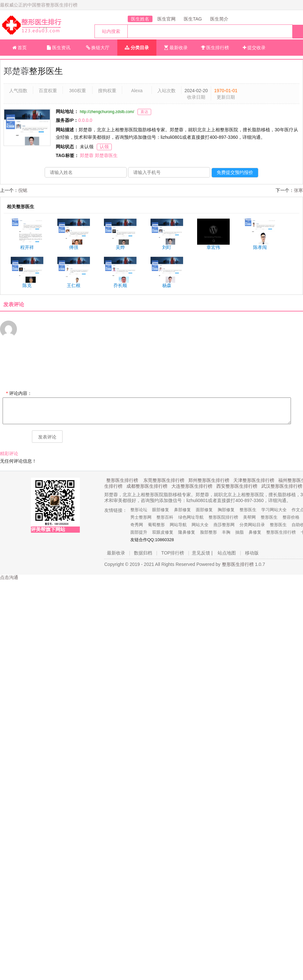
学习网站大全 (274, 510)
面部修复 (204, 510)
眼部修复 (161, 510)
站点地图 (227, 553)
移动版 (252, 553)
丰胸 (226, 532)
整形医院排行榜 (223, 517)
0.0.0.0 (85, 120)
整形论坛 (139, 510)
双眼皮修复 (163, 532)
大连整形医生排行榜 (192, 486)
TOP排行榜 (173, 553)
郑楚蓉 (16, 71)
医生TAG (193, 19)
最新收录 (176, 48)
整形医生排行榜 (122, 480)
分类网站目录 (252, 525)
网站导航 (178, 525)
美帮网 (249, 517)
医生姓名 (140, 19)
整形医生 (248, 510)
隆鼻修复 (187, 532)
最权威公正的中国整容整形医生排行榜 (39, 5)
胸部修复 (226, 510)
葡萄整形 (156, 525)
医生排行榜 (215, 48)
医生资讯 (59, 48)
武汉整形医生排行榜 (282, 486)
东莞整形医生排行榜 (164, 480)
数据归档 (143, 553)
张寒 (298, 190)
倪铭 (23, 190)
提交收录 (254, 48)
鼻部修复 (182, 510)
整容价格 (291, 517)
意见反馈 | (202, 553)
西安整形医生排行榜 (237, 486)
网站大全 (200, 525)
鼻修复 (255, 532)
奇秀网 (137, 525)
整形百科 (165, 517)
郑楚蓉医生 (106, 155)
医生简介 (219, 19)
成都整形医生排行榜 (147, 486)
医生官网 (166, 19)
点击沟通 (9, 577)
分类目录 (137, 48)
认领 (104, 147)
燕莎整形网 (224, 525)
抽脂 (239, 532)
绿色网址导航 (191, 517)
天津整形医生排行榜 (254, 480)
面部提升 (139, 532)
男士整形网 (141, 517)
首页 (20, 48)
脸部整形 (209, 532)
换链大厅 (98, 48)
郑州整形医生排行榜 (209, 480)
